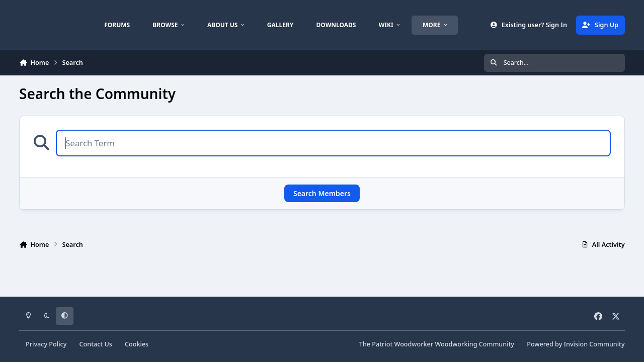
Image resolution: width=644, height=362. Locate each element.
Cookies (137, 344)
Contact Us (96, 344)
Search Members (322, 193)
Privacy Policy (46, 344)
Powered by (576, 344)
